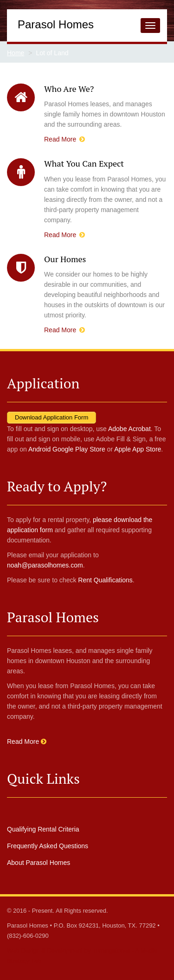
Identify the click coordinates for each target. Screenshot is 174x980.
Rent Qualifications (105, 580)
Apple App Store (138, 449)
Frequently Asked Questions (48, 846)
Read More (64, 139)
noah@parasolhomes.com (45, 565)
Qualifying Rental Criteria (43, 829)
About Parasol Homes (39, 863)
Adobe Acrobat (129, 429)
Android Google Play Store (67, 449)
